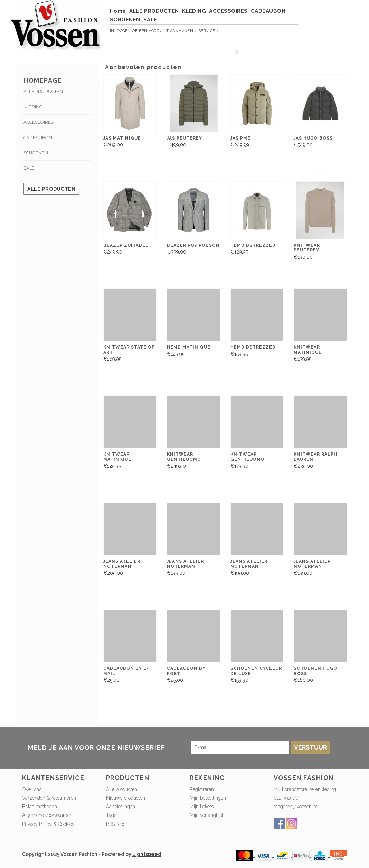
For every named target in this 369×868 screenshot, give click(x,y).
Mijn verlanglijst (206, 815)
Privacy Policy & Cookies (48, 824)
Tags (111, 815)
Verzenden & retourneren (49, 798)
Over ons (32, 789)
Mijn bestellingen (208, 798)
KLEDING (194, 11)
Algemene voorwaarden (47, 815)
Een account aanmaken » (168, 31)
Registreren (202, 789)
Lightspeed (147, 854)
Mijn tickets (202, 807)
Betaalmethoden (40, 807)
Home (118, 11)
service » (209, 31)
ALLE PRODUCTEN (154, 11)
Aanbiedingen (121, 807)
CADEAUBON (268, 11)
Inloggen (120, 31)
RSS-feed (116, 824)
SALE (150, 20)
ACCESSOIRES (228, 11)
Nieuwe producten (126, 798)
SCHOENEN (125, 20)
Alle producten (51, 189)
